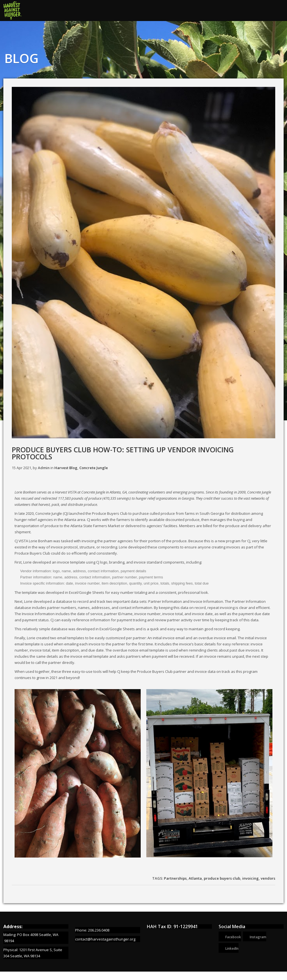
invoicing (250, 878)
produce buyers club (222, 878)
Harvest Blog (66, 468)
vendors (268, 878)
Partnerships (175, 878)
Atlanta (195, 878)
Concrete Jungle (94, 468)
